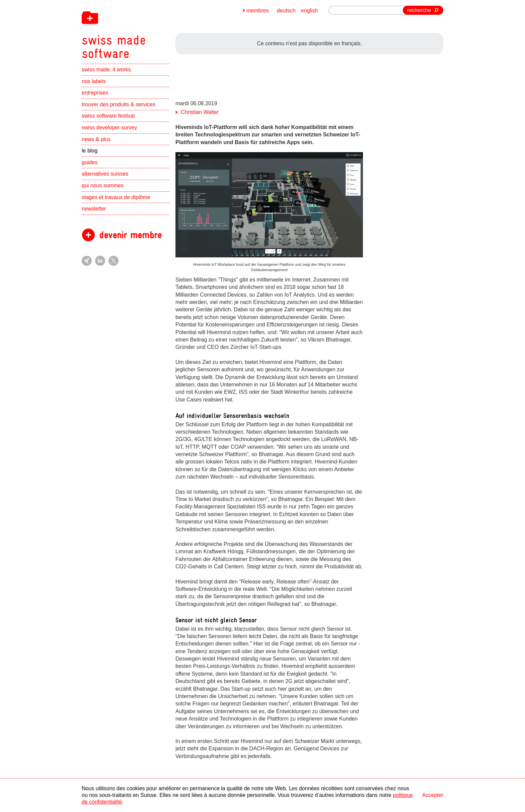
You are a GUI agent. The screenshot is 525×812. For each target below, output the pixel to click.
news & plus (96, 139)
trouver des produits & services (119, 104)
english (310, 11)
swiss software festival (108, 116)
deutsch (286, 11)
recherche (419, 10)
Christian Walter (200, 112)
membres (258, 11)
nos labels (94, 81)
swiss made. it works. (107, 70)
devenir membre (130, 235)
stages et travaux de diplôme (116, 197)
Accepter (433, 795)
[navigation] (149, 30)
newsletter (94, 209)
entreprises (95, 93)
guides (90, 162)
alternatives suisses (105, 174)
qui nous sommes (103, 185)
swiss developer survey (109, 128)
